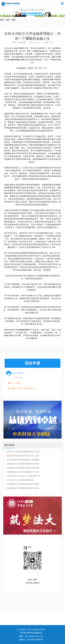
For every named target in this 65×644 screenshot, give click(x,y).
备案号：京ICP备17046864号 (31, 640)
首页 (2, 20)
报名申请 (32, 363)
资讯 (8, 20)
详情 (14, 20)
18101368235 (39, 10)
